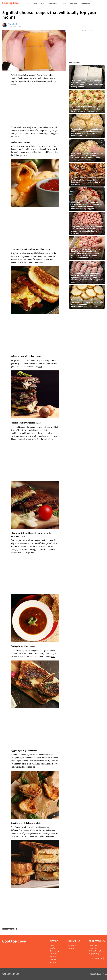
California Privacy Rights (97, 951)
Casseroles (52, 3)
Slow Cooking (39, 3)
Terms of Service (94, 945)
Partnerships (72, 945)
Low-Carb (74, 3)
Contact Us (71, 948)
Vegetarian (85, 3)
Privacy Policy (93, 948)
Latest (52, 945)
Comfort (27, 3)
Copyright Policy (94, 954)
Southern (63, 3)
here (25, 155)
